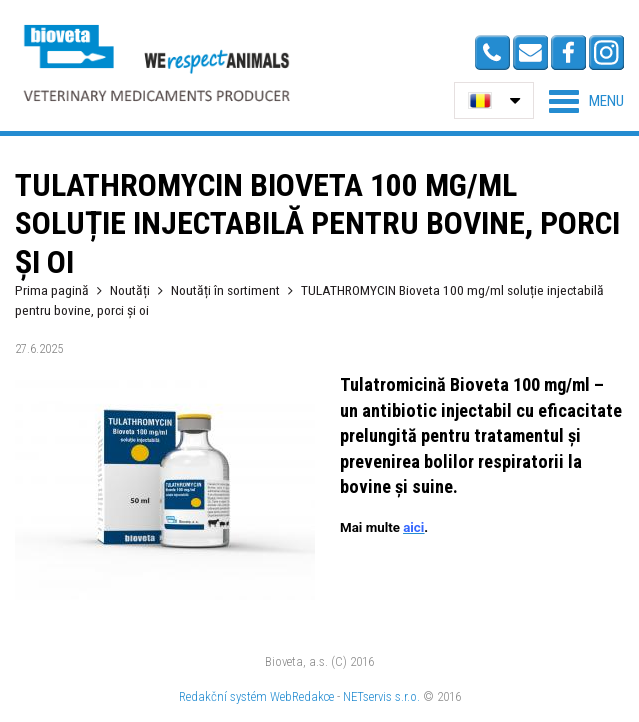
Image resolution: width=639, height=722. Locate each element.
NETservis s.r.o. (381, 696)
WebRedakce (302, 696)
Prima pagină (52, 290)
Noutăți (130, 290)
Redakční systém (223, 696)
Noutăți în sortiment (225, 290)
